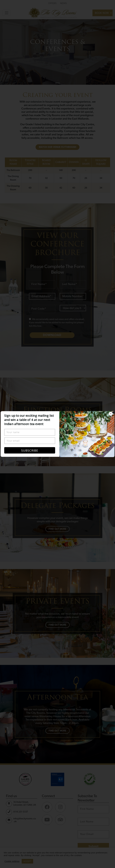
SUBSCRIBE (30, 450)
